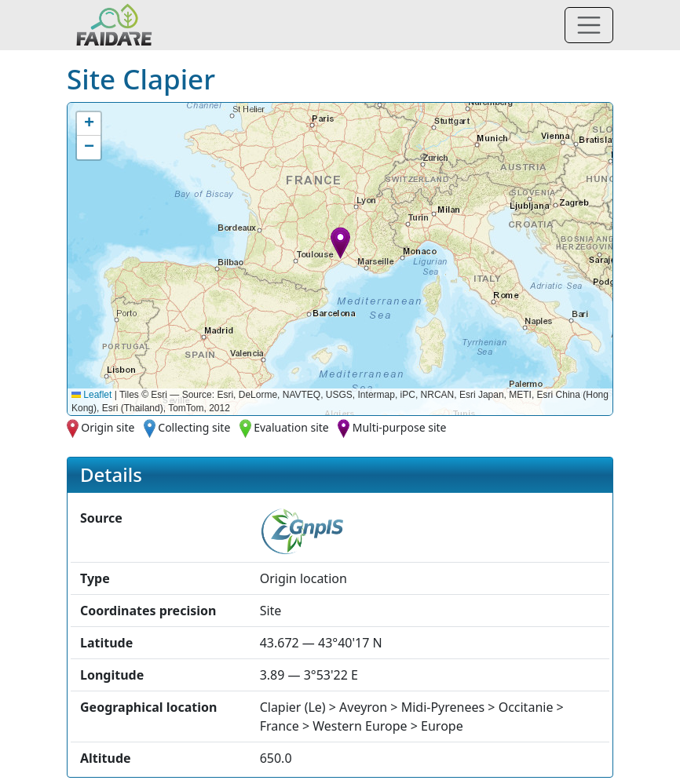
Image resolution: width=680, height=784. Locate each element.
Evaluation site (291, 427)
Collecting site (194, 427)
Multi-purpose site (400, 427)
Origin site (108, 427)
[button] (340, 243)
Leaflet (91, 395)
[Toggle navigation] (589, 25)
